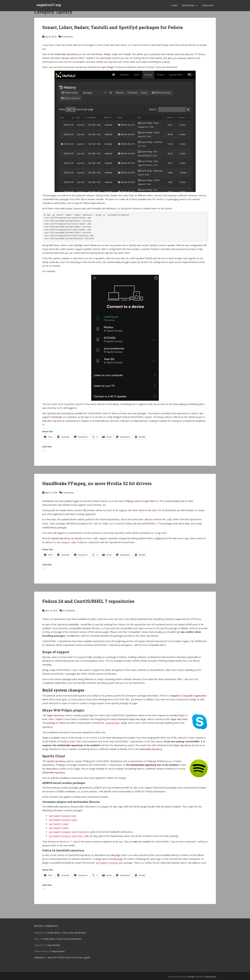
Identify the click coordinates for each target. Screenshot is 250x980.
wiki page (115, 855)
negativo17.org (49, 6)
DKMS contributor (67, 791)
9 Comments (67, 37)
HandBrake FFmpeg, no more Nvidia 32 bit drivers (97, 483)
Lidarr (115, 54)
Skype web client (179, 719)
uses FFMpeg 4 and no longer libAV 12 (138, 501)
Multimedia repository (151, 749)
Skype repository (55, 715)
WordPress (211, 977)
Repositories (188, 5)
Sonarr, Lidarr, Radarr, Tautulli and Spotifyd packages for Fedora (112, 27)
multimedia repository (66, 54)
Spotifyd (78, 245)
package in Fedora (56, 723)
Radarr (107, 54)
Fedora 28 (131, 524)
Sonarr (99, 54)
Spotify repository (61, 538)
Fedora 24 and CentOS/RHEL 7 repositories (88, 601)
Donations (208, 5)
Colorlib (190, 977)
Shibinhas (39, 957)
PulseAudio (57, 417)
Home (175, 5)
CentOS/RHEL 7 (149, 524)
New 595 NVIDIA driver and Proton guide (69, 957)
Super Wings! (107, 67)
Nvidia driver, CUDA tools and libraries (67, 933)
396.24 (86, 510)
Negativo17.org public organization (189, 696)
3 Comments (68, 493)
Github (184, 628)
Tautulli (127, 54)
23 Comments (69, 611)
